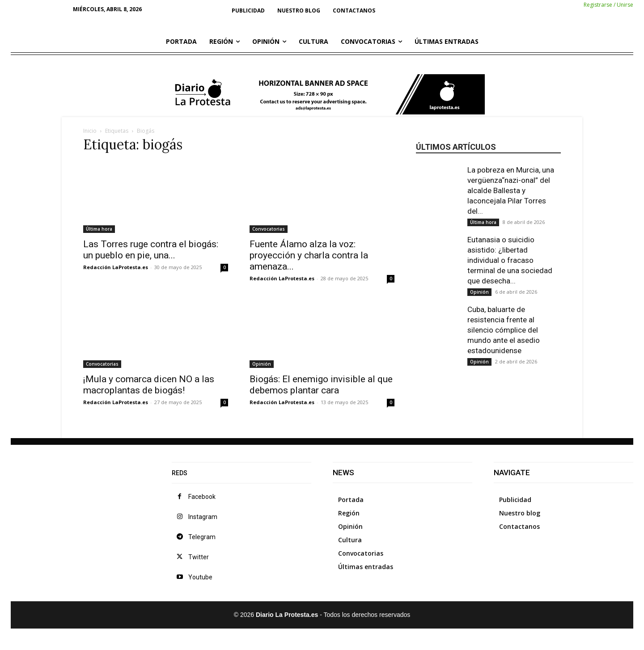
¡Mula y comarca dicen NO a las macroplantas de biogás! (149, 385)
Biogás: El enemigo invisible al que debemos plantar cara (321, 385)
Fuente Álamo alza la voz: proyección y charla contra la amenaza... (309, 255)
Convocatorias (269, 229)
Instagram (203, 517)
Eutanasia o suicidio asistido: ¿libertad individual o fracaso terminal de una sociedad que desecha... (510, 260)
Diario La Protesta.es (288, 615)
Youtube (200, 577)
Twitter (199, 557)
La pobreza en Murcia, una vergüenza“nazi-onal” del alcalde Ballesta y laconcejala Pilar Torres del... (511, 190)
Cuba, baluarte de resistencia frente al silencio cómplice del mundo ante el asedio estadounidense (504, 330)
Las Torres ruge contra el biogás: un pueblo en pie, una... (151, 250)
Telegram (202, 537)
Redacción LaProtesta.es (116, 267)
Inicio (90, 131)
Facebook (202, 497)
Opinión (262, 364)
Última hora (99, 229)
